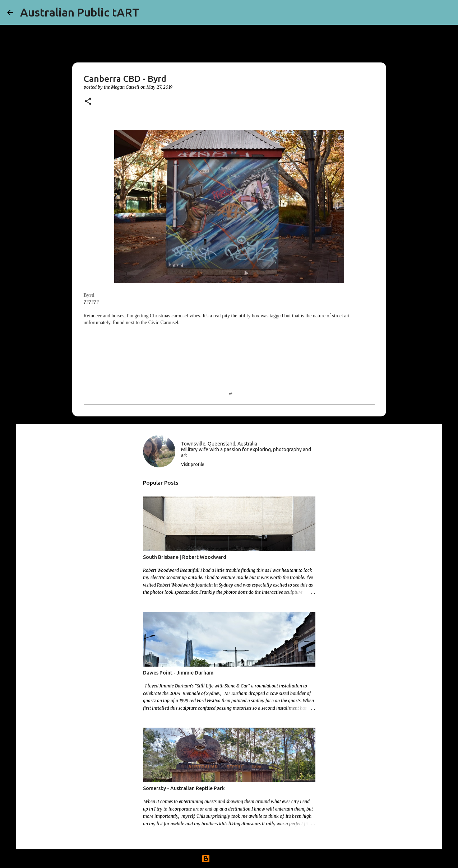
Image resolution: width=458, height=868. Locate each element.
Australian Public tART (80, 12)
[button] (88, 102)
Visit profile (193, 464)
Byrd (89, 295)
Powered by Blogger (229, 859)
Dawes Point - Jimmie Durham (178, 673)
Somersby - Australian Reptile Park (184, 788)
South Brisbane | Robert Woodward (185, 557)
